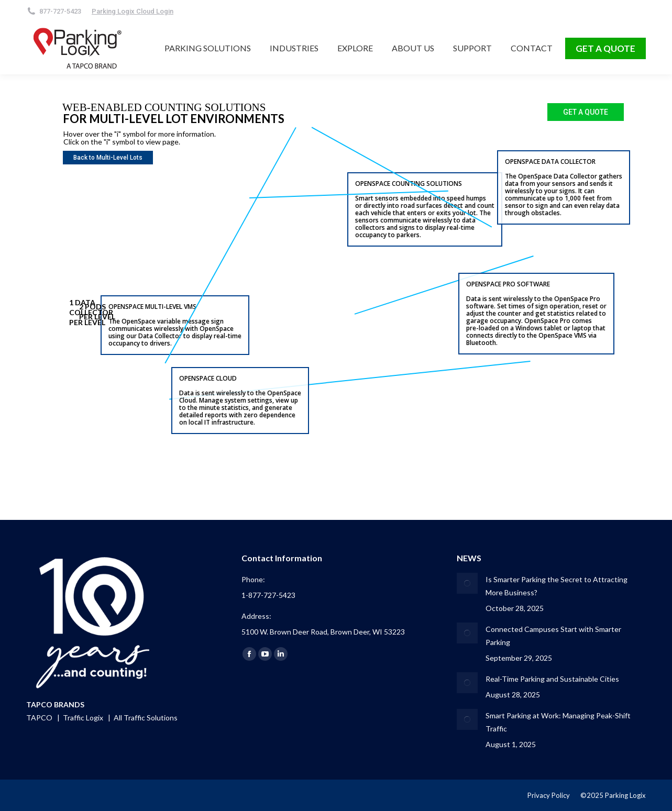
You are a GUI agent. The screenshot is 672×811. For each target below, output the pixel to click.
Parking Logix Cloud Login (133, 11)
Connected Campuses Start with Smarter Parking (553, 636)
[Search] (215, 11)
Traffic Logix (84, 718)
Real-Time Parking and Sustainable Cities (552, 679)
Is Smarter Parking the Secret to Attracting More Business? (557, 586)
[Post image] (467, 583)
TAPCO (40, 718)
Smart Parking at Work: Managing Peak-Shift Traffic (558, 722)
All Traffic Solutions (146, 718)
